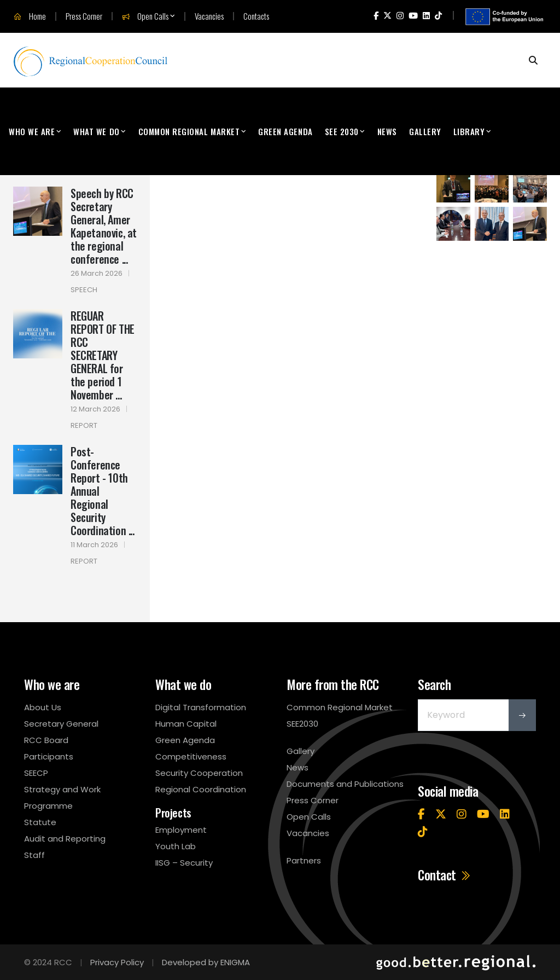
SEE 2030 (342, 131)
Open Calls (145, 16)
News (387, 131)
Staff (34, 855)
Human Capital (186, 724)
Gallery (425, 131)
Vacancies (209, 16)
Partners (304, 860)
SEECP (36, 773)
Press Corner (84, 16)
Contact (445, 875)
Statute (40, 822)
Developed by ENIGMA (206, 962)
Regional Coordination (201, 789)
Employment (181, 830)
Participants (49, 756)
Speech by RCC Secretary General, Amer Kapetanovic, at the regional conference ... (104, 226)
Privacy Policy (117, 962)
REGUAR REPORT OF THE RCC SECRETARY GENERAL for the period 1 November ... (103, 355)
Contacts (256, 16)
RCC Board (46, 740)
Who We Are (32, 131)
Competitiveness (191, 756)
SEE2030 (302, 724)
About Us (43, 707)
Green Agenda (285, 131)
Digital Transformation (201, 707)
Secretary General (61, 724)
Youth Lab (176, 846)
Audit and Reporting (65, 839)
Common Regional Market (189, 131)
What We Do (96, 131)
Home (30, 16)
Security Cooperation (199, 773)
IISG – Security (184, 863)
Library (469, 131)
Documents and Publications (345, 784)
